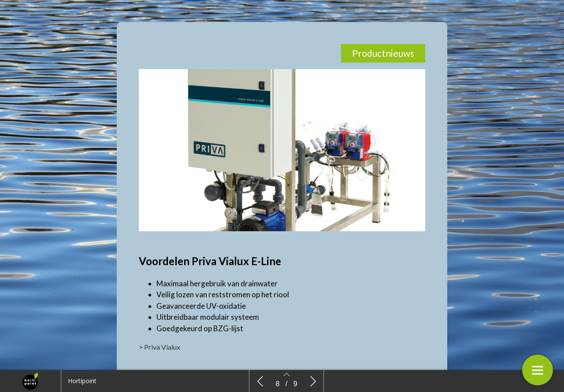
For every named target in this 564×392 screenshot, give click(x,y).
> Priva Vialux (160, 347)
